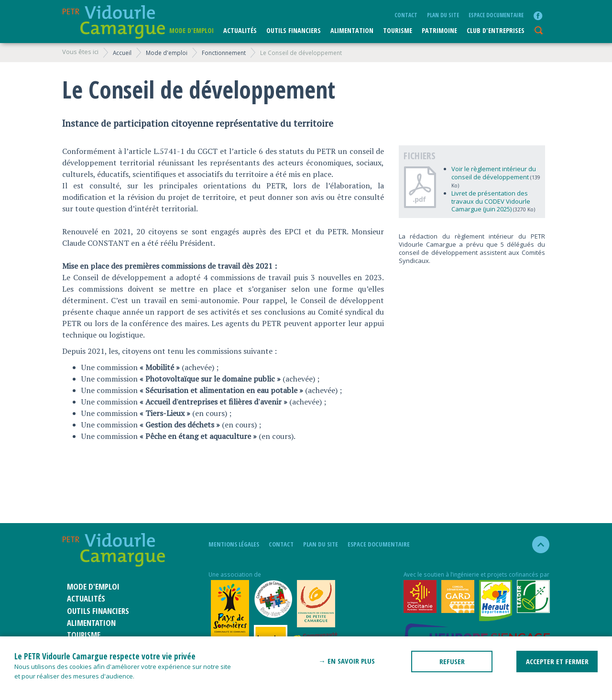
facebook (538, 16)
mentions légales (234, 544)
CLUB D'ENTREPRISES (496, 30)
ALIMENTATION (352, 30)
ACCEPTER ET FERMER (557, 661)
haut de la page (537, 545)
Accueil (122, 53)
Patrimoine (439, 30)
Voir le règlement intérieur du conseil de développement (494, 173)
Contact (406, 15)
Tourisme (398, 30)
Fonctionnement (224, 53)
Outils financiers (294, 30)
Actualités (240, 30)
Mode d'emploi (191, 30)
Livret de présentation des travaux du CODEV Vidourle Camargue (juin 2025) (491, 201)
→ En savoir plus (347, 661)
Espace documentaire (496, 15)
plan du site (443, 15)
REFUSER (452, 661)
